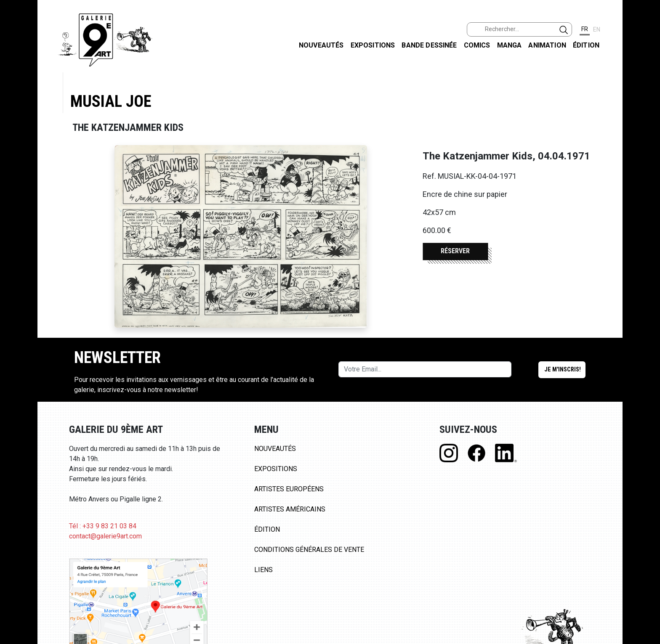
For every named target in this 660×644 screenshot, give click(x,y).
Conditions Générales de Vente (309, 550)
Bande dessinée (429, 45)
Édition (586, 45)
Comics (477, 45)
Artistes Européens (289, 489)
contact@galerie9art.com (105, 536)
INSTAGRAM (647, 108)
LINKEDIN (647, 150)
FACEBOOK (647, 65)
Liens (263, 570)
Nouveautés (321, 45)
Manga (510, 45)
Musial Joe (111, 101)
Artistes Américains (290, 509)
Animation (547, 45)
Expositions (373, 45)
